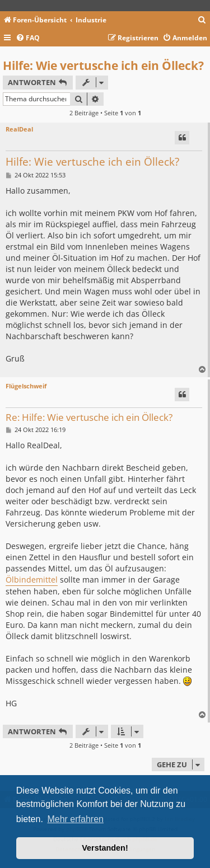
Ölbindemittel (32, 580)
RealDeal (19, 129)
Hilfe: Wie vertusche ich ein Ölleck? (103, 65)
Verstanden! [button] (105, 848)
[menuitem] (202, 20)
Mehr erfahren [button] (75, 819)
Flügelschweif (26, 386)
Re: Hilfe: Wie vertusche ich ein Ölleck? (89, 418)
